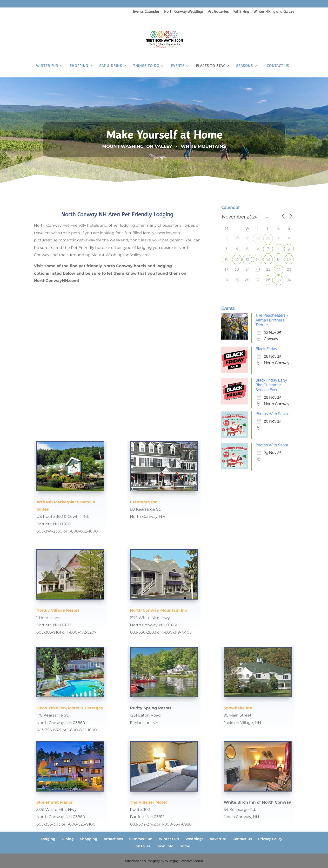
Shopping (89, 839)
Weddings (194, 839)
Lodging (48, 839)
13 (258, 259)
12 (247, 259)
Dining (68, 839)
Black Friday (266, 349)
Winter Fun (169, 839)
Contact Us (242, 839)
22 (278, 270)
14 (268, 259)
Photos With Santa (272, 414)
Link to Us (141, 846)
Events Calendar (146, 12)
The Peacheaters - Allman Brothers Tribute (272, 320)
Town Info (165, 846)
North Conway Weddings (184, 12)
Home (185, 846)
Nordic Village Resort (58, 610)
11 (237, 259)
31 (268, 238)
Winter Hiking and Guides (274, 12)
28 (268, 280)
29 (279, 280)
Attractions (113, 839)
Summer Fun (141, 839)
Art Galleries (218, 12)
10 (226, 259)
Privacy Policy (270, 839)
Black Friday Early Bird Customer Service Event (271, 385)
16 (289, 259)
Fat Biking (241, 12)
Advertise (218, 839)
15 (279, 259)
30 (258, 238)
